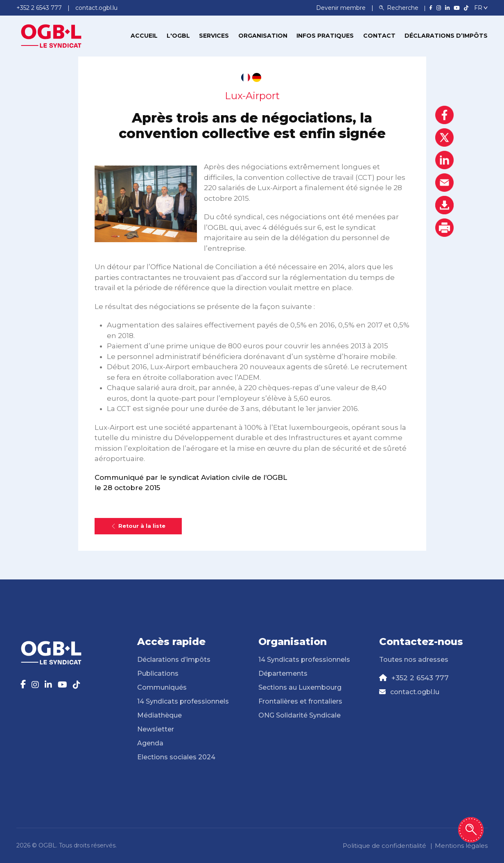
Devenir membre (342, 8)
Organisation (263, 36)
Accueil (144, 36)
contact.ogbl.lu (415, 692)
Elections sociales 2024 (176, 757)
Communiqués (162, 687)
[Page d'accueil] (51, 35)
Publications (158, 673)
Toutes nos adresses (414, 660)
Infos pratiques (325, 36)
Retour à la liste (138, 526)
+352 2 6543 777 (420, 678)
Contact (379, 36)
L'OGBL (178, 36)
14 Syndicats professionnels (183, 701)
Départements (283, 673)
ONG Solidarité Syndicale (299, 715)
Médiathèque (159, 715)
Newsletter (156, 729)
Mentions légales (461, 846)
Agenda (150, 743)
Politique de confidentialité (384, 846)
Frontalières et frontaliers (300, 701)
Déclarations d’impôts (446, 36)
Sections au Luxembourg (300, 687)
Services (214, 36)
